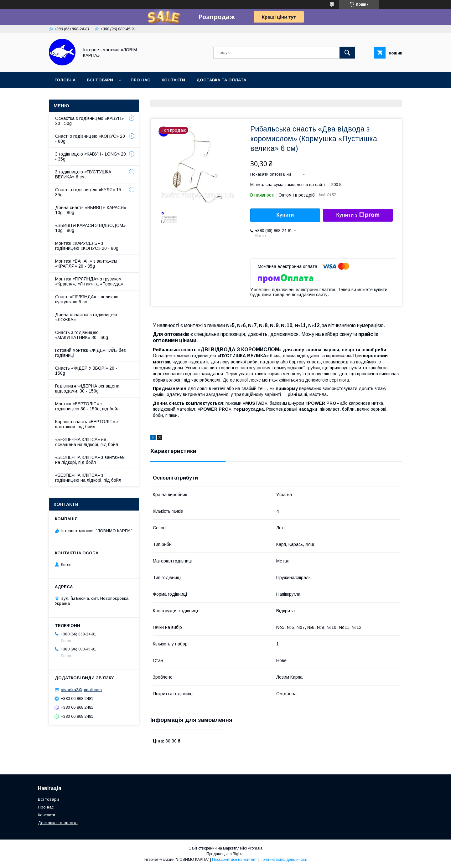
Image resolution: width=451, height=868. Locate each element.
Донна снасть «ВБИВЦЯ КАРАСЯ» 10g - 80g (91, 210)
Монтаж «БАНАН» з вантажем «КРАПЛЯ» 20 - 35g (86, 264)
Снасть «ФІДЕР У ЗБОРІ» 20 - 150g (86, 371)
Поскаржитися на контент (234, 860)
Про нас (140, 80)
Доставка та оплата (221, 80)
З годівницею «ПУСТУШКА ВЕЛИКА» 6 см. (83, 174)
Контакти (173, 80)
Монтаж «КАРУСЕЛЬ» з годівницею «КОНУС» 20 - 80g (87, 246)
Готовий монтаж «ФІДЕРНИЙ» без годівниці (91, 353)
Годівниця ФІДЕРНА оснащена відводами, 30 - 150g (87, 388)
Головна (65, 80)
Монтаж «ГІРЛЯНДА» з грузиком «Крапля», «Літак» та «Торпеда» (89, 281)
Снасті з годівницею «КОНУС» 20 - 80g (90, 139)
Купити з (358, 215)
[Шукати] (347, 53)
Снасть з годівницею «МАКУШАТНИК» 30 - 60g (82, 335)
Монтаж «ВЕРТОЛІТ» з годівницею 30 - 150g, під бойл (87, 406)
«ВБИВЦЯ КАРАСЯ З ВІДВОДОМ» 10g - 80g (90, 228)
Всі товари (100, 80)
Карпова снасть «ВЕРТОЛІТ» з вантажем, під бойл (87, 424)
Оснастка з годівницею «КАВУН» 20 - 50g (89, 121)
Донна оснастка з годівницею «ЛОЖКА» (86, 317)
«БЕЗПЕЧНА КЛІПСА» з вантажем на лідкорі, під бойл (90, 460)
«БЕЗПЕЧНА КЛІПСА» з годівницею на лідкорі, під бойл (88, 478)
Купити (285, 215)
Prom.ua (255, 848)
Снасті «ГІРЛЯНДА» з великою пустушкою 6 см (87, 299)
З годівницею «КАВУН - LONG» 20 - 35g (91, 157)
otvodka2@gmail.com (81, 690)
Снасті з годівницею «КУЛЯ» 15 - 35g (90, 192)
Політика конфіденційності (283, 860)
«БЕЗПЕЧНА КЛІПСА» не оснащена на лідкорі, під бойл (87, 442)
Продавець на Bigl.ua (225, 854)
